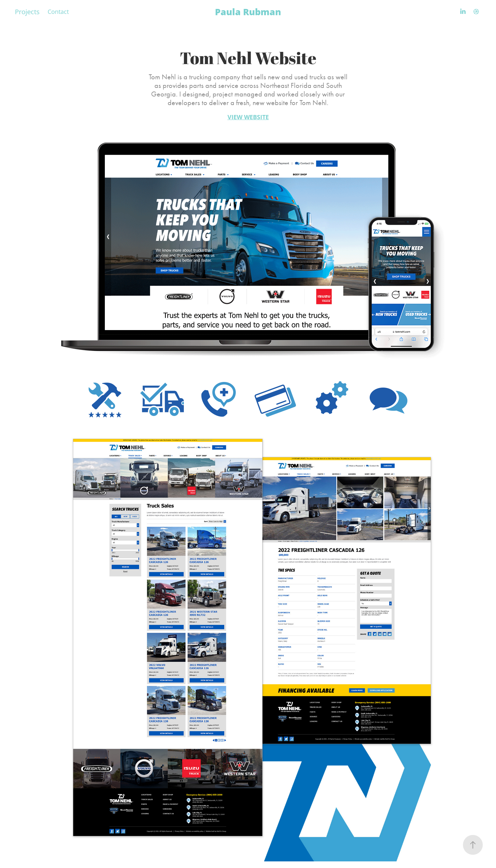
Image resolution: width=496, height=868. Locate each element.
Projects (27, 12)
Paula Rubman (248, 12)
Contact (58, 12)
